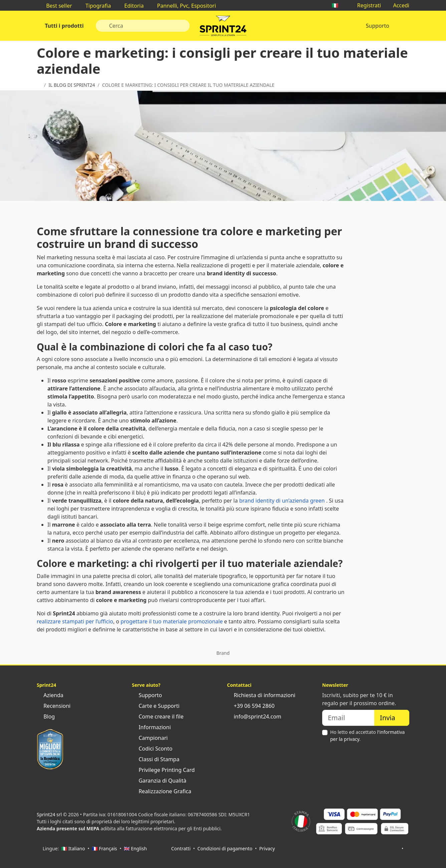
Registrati (366, 5)
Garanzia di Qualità (159, 781)
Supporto (378, 26)
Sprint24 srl (49, 814)
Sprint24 (223, 27)
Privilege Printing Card (163, 770)
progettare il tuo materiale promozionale (172, 621)
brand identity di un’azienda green (282, 501)
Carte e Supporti (156, 706)
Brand (223, 653)
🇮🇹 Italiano (73, 848)
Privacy (267, 848)
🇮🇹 (338, 5)
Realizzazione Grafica (162, 791)
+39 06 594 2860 (251, 706)
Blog (46, 716)
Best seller (56, 6)
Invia (392, 718)
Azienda (50, 695)
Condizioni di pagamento (225, 848)
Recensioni (54, 706)
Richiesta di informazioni (261, 695)
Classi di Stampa (156, 759)
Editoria (131, 6)
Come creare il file (158, 716)
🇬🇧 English (135, 848)
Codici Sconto (152, 749)
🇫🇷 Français (104, 848)
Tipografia (95, 6)
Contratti (181, 848)
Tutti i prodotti (64, 26)
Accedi (398, 5)
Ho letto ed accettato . (367, 736)
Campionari (150, 738)
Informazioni (151, 727)
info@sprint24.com (254, 716)
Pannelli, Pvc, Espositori (183, 6)
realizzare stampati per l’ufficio (75, 621)
